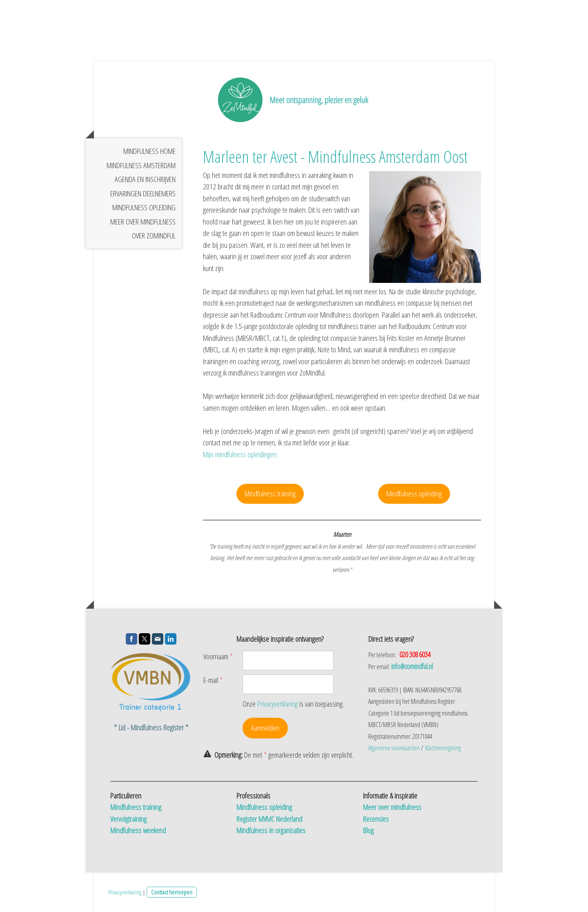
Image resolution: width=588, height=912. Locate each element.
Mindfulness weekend (138, 830)
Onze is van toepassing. (293, 704)
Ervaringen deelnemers (143, 194)
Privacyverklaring (277, 704)
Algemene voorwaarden (394, 748)
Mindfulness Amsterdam (141, 165)
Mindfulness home (149, 151)
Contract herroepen (172, 892)
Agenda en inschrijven (145, 179)
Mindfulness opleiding (144, 207)
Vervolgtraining (128, 819)
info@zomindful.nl (412, 666)
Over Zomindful (154, 236)
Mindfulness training (270, 494)
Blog (368, 830)
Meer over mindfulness (143, 222)
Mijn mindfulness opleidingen (240, 454)
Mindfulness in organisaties (271, 830)
